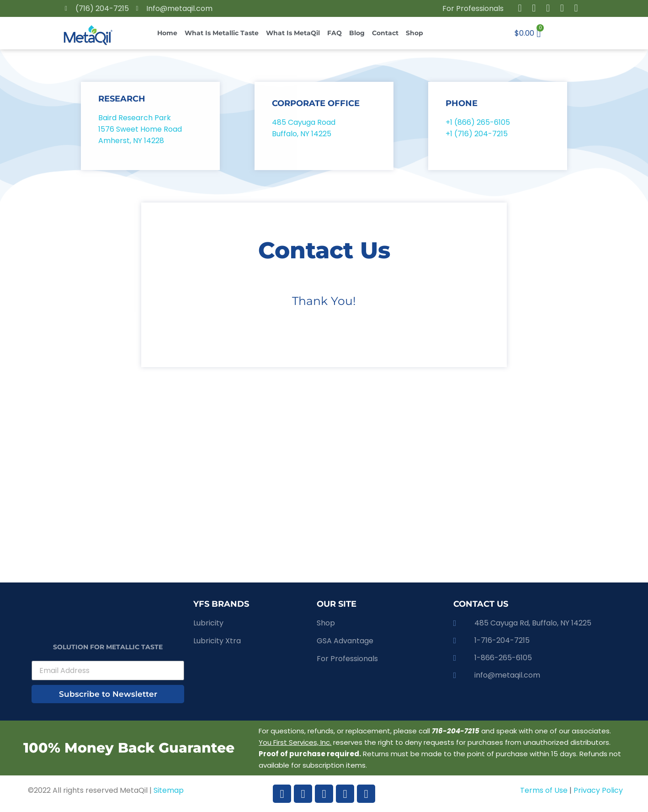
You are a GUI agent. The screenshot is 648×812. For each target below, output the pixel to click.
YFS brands (221, 604)
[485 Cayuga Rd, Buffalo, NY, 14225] (324, 491)
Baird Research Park (135, 118)
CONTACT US (481, 604)
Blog (357, 33)
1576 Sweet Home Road (140, 129)
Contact (385, 33)
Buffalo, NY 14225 (303, 134)
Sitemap (169, 790)
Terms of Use (545, 790)
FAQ (335, 33)
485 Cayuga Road (304, 122)
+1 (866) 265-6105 (478, 122)
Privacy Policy (598, 790)
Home (167, 33)
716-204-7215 (456, 731)
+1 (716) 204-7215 (477, 134)
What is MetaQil (293, 33)
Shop (414, 33)
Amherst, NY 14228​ (131, 141)
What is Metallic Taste (222, 33)
